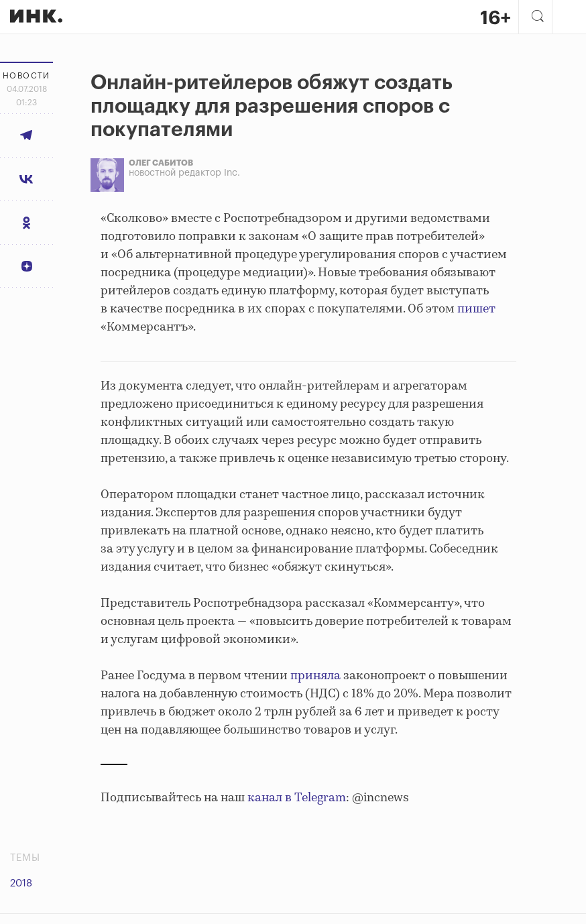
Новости (26, 76)
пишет (476, 309)
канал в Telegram (297, 798)
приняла (315, 676)
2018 (21, 883)
